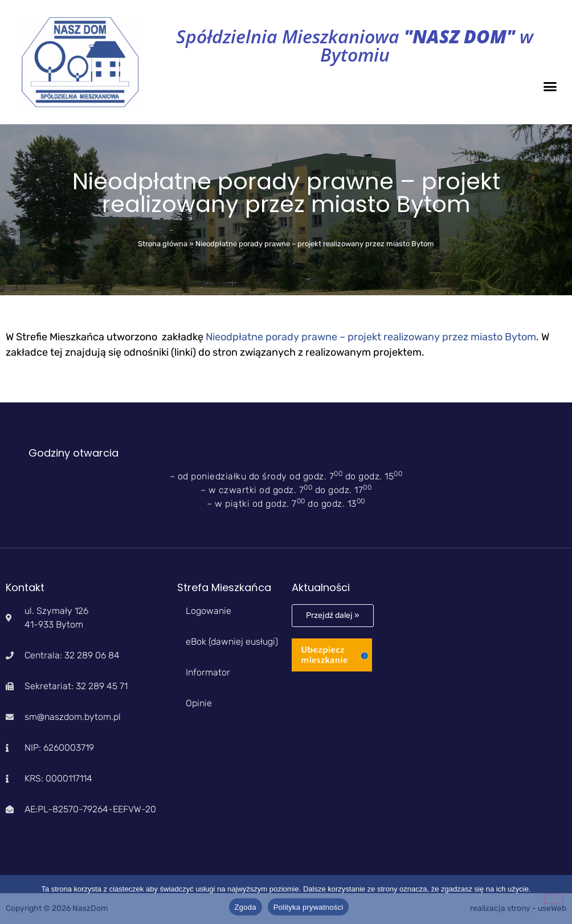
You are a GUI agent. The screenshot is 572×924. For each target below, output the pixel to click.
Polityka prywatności (309, 907)
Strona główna (163, 244)
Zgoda (246, 907)
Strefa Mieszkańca (224, 587)
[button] (550, 86)
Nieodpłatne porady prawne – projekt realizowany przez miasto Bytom (371, 337)
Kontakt (25, 587)
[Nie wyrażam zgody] (554, 899)
